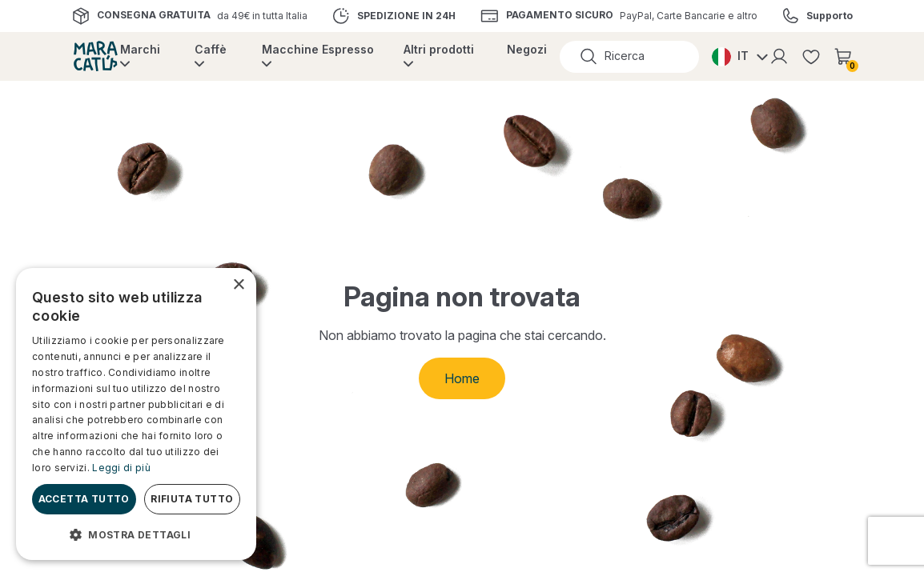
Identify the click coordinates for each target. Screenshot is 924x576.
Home (462, 378)
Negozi (527, 49)
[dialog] (136, 414)
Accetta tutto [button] (84, 499)
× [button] (238, 285)
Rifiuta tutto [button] (192, 499)
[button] (136, 534)
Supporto (830, 16)
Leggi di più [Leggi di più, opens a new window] (121, 468)
